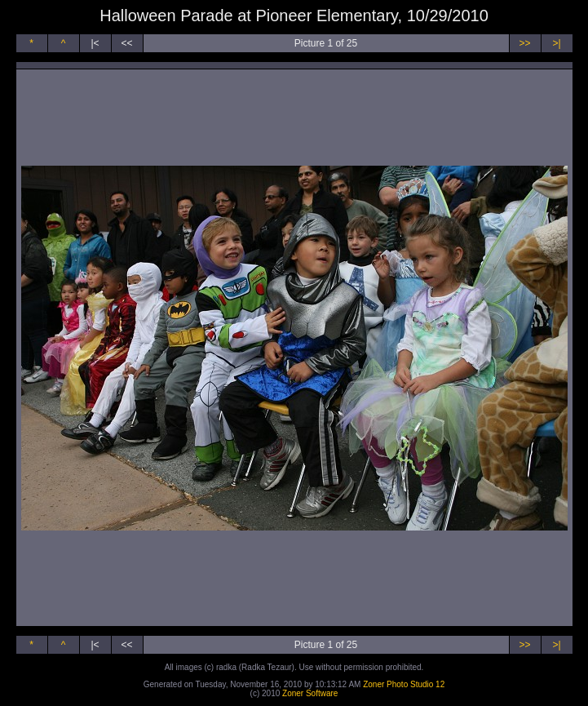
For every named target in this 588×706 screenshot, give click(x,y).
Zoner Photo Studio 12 (404, 684)
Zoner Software (310, 693)
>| (556, 43)
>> (524, 43)
